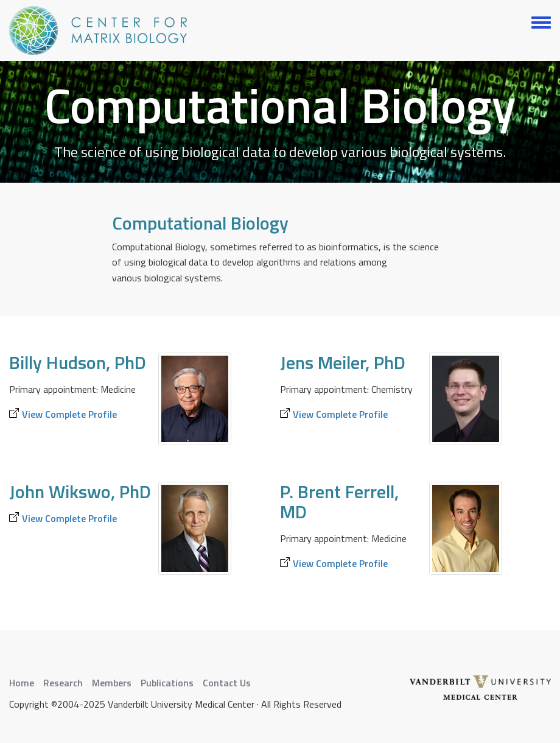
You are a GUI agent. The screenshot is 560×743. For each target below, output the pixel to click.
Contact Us (227, 683)
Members (112, 683)
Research (63, 683)
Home (22, 683)
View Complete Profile (69, 414)
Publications (167, 683)
